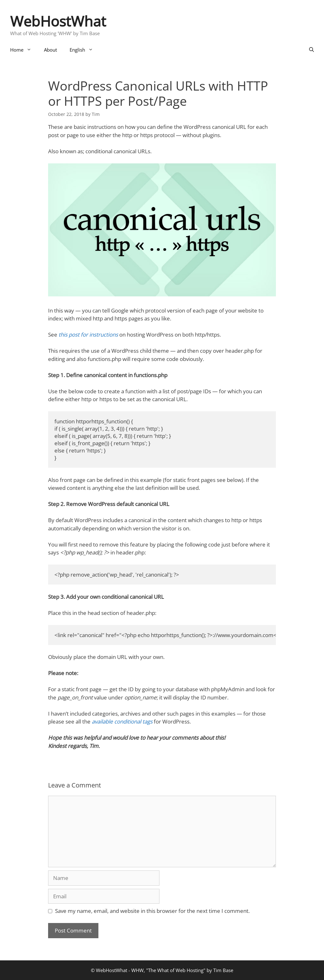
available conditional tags (122, 721)
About (50, 50)
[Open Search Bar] (312, 50)
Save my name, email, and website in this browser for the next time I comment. (152, 911)
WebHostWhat (58, 21)
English (84, 50)
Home (24, 50)
